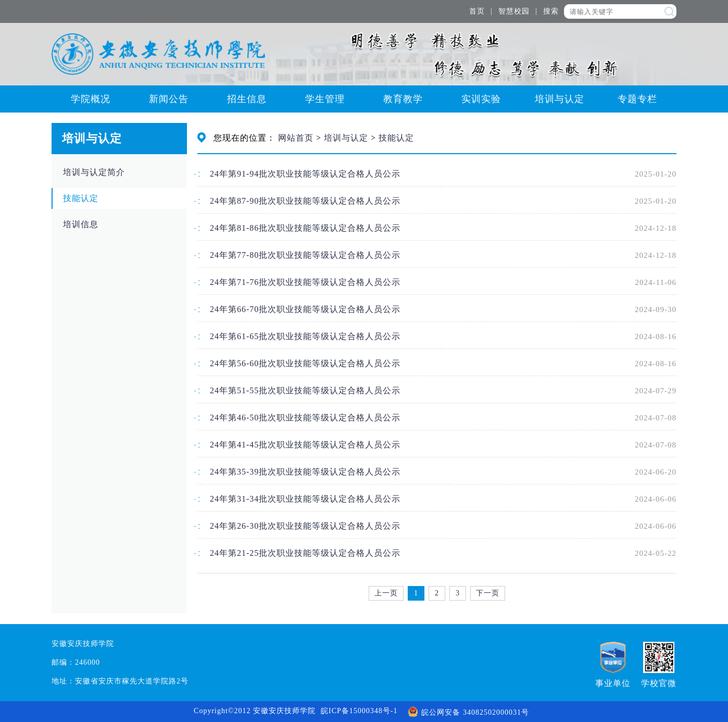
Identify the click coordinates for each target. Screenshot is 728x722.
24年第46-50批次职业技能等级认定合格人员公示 (305, 418)
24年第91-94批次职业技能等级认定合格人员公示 (305, 174)
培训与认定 (560, 99)
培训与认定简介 (94, 172)
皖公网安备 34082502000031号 (468, 712)
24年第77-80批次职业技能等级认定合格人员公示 (305, 255)
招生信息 (247, 99)
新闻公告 (169, 99)
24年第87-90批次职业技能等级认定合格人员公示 (305, 201)
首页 (477, 11)
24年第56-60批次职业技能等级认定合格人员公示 (305, 363)
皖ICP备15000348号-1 (359, 711)
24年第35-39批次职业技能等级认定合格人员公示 (305, 472)
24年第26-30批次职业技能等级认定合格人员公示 (305, 526)
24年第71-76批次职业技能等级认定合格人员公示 (305, 282)
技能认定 (81, 198)
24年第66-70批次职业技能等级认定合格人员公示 (305, 309)
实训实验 (481, 99)
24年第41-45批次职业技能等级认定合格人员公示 (305, 445)
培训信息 (81, 224)
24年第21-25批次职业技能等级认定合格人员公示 (305, 553)
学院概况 (91, 99)
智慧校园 (514, 11)
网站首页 (296, 138)
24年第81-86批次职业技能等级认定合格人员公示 (305, 228)
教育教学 (403, 99)
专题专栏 (637, 99)
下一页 (488, 593)
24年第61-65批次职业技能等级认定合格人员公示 (305, 336)
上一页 (386, 593)
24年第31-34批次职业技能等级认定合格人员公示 (305, 499)
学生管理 (325, 99)
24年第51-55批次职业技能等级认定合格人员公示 (305, 390)
